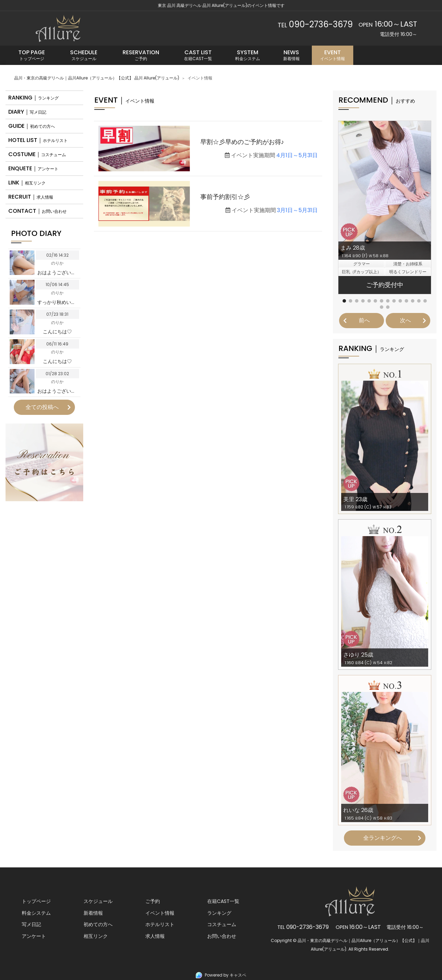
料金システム (36, 913)
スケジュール (98, 901)
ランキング (219, 913)
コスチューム (222, 924)
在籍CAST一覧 (223, 901)
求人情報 (155, 936)
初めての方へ (98, 924)
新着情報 (93, 913)
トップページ (36, 901)
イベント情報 (160, 913)
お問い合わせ (222, 936)
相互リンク (96, 936)
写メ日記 (31, 924)
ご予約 (153, 901)
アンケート (34, 936)
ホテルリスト (160, 924)
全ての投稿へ (42, 407)
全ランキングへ (383, 838)
